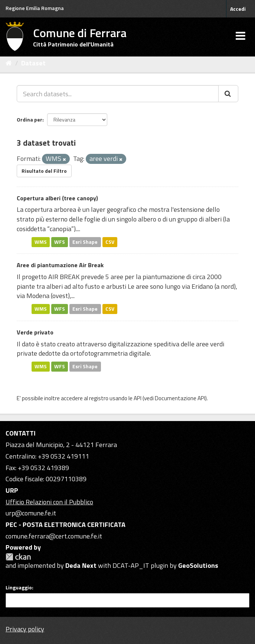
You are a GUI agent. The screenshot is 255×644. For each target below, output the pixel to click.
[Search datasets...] (118, 94)
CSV (110, 242)
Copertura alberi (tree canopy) (57, 198)
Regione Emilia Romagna (35, 8)
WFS (60, 242)
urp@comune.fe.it (31, 513)
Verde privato (35, 332)
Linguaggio (19, 588)
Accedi (238, 9)
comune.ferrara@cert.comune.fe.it (54, 536)
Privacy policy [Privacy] (25, 629)
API (138, 398)
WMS (41, 242)
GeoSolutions (198, 565)
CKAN (18, 557)
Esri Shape (85, 242)
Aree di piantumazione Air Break (60, 265)
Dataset (33, 63)
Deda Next (81, 565)
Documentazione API (180, 398)
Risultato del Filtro (44, 171)
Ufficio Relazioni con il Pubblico (49, 502)
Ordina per (30, 119)
